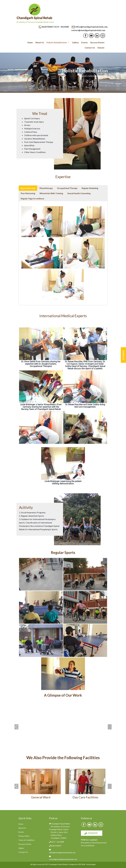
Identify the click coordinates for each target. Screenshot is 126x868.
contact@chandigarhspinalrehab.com (88, 30)
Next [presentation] (110, 727)
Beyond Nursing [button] (28, 188)
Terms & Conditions (26, 840)
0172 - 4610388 (62, 27)
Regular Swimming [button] (90, 188)
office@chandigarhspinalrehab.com (91, 27)
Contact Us (90, 48)
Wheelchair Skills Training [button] (51, 193)
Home (30, 42)
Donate (101, 48)
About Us (40, 42)
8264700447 (48, 27)
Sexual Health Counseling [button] (79, 193)
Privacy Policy (24, 836)
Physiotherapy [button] (46, 188)
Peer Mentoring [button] (28, 193)
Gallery (75, 42)
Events (84, 42)
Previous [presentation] (16, 727)
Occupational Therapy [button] (67, 188)
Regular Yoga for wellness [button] (32, 199)
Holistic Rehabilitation (58, 42)
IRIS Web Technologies (87, 864)
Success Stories (97, 42)
